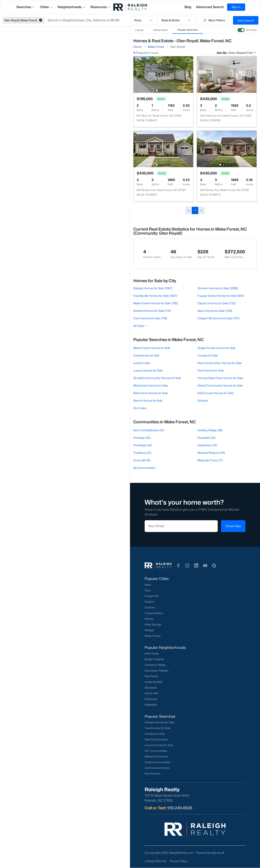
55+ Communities (156, 751)
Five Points (151, 676)
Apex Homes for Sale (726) (215, 311)
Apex (148, 585)
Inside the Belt (154, 682)
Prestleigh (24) (143, 445)
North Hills (151, 693)
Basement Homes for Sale (151, 393)
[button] (41, 20)
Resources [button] (101, 7)
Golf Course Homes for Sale (216, 393)
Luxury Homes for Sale (148, 370)
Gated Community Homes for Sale (220, 385)
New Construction (156, 739)
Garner (149, 619)
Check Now (233, 526)
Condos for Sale (208, 355)
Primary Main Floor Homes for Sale (220, 378)
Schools (203, 400)
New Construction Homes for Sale (220, 363)
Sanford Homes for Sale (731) (152, 311)
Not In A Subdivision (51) (149, 430)
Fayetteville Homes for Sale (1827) (155, 296)
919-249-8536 (180, 808)
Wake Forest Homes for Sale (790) (156, 303)
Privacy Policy (179, 861)
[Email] (181, 526)
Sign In (236, 7)
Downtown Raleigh (157, 671)
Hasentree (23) (207, 445)
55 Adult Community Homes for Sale (157, 378)
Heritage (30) (142, 438)
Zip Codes (140, 408)
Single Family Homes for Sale (217, 348)
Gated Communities (158, 762)
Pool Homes (152, 774)
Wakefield (151, 705)
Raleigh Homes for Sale (159, 722)
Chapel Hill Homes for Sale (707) (219, 318)
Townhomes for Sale (146, 355)
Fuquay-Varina (154, 613)
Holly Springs (153, 624)
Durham (150, 607)
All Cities (141, 326)
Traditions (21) (142, 453)
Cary (148, 590)
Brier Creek (152, 653)
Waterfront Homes (157, 756)
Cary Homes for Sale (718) (150, 318)
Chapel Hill (151, 596)
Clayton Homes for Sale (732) (217, 303)
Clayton (149, 602)
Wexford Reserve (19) (211, 453)
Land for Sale (142, 363)
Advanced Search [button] (210, 7)
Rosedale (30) (206, 438)
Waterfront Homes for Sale (151, 385)
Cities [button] (46, 7)
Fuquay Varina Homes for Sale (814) (221, 296)
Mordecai (151, 688)
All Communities (146, 468)
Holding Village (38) (210, 430)
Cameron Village (155, 665)
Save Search (246, 20)
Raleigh (149, 630)
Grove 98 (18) (142, 460)
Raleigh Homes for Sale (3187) (153, 288)
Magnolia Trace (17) (210, 460)
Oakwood (151, 699)
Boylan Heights (154, 659)
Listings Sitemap (155, 861)
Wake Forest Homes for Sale (152, 348)
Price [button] (144, 20)
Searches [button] (26, 7)
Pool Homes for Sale (211, 370)
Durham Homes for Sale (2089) (218, 288)
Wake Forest (153, 636)
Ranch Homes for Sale (148, 400)
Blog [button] (188, 7)
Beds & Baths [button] (176, 20)
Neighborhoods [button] (72, 7)
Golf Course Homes (157, 768)
